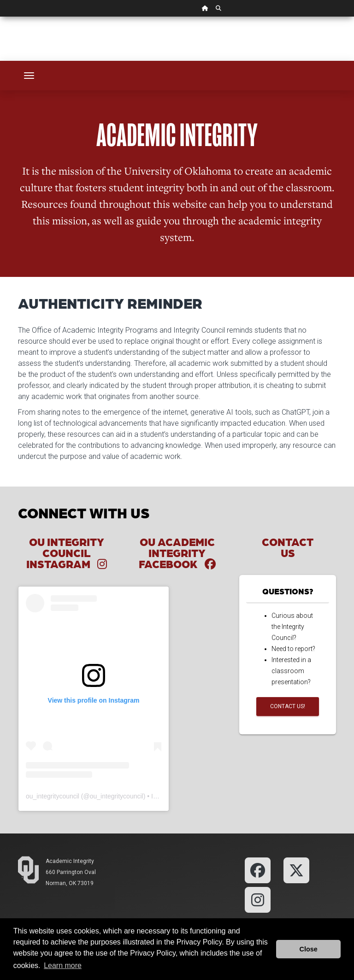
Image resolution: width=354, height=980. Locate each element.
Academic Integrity (70, 861)
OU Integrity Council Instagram (67, 553)
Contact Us (288, 547)
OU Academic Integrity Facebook (177, 553)
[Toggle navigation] (29, 76)
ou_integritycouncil (53, 796)
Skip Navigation (0, 17)
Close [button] (309, 949)
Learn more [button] (63, 965)
